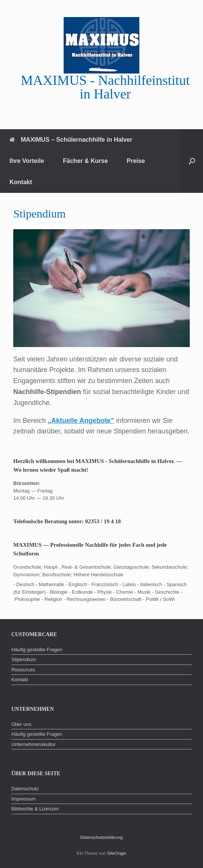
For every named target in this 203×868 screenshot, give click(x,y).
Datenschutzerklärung (101, 837)
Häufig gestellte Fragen (37, 650)
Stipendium (24, 659)
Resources (23, 670)
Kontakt (21, 182)
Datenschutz (25, 789)
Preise (136, 161)
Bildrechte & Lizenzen (35, 809)
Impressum (23, 799)
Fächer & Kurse (85, 161)
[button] (192, 161)
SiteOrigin (117, 853)
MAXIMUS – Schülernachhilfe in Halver (71, 140)
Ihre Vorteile (27, 161)
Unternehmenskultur (34, 744)
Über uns (21, 724)
